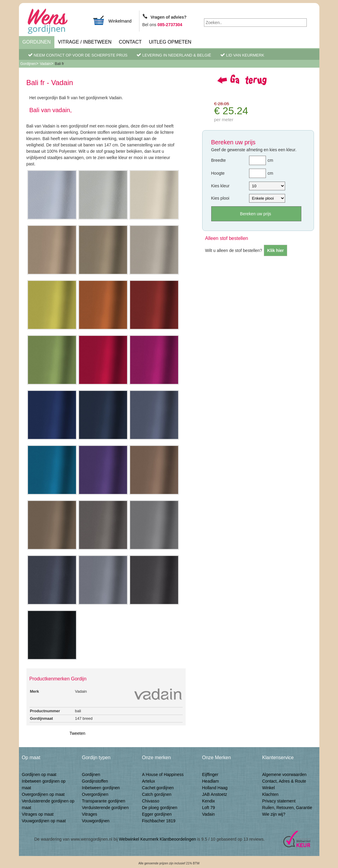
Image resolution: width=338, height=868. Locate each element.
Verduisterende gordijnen (105, 808)
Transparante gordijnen (104, 801)
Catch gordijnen (157, 794)
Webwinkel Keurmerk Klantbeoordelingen (158, 839)
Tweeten (77, 733)
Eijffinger (210, 774)
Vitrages (90, 814)
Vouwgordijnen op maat (44, 821)
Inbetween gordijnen (101, 788)
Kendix (209, 801)
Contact (130, 42)
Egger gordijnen (157, 814)
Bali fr (59, 64)
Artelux (149, 781)
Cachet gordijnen (158, 788)
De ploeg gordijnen (160, 808)
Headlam (211, 781)
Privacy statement (279, 801)
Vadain (45, 64)
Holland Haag (215, 788)
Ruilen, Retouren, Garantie (287, 808)
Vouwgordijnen (96, 821)
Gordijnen (37, 42)
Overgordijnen (95, 794)
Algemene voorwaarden (285, 774)
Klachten (270, 794)
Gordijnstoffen (95, 781)
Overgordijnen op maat (43, 794)
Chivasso (151, 801)
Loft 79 (209, 808)
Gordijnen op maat (39, 774)
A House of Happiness (163, 774)
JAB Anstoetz (215, 794)
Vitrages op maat (38, 814)
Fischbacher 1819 (159, 821)
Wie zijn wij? (274, 814)
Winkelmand (112, 20)
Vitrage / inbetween (85, 42)
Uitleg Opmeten (170, 42)
